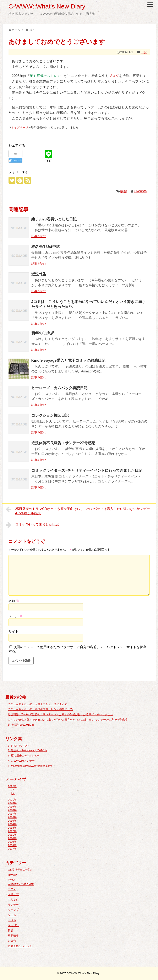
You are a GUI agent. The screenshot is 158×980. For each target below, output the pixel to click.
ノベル (12, 920)
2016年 (12, 817)
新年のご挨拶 (43, 333)
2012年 (12, 831)
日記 (144, 52)
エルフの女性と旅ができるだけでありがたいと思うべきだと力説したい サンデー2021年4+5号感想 (67, 720)
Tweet (11, 880)
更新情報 (13, 936)
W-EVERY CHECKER (21, 884)
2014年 (12, 824)
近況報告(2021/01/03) (21, 725)
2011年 (12, 835)
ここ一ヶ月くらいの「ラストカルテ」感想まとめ (38, 704)
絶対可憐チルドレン (20, 946)
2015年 (12, 821)
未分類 (12, 941)
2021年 (12, 800)
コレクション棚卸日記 (50, 415)
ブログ (114, 76)
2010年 (12, 838)
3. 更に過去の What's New (24, 756)
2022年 (12, 786)
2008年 (12, 845)
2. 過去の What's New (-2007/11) (27, 750)
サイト (13, 631)
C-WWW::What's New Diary (47, 6)
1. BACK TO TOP (18, 746)
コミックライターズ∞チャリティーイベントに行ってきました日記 (87, 470)
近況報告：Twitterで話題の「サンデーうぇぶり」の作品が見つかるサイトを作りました (60, 714)
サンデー (13, 905)
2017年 (12, 814)
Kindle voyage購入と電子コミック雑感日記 (68, 360)
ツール (12, 915)
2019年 (12, 807)
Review (12, 875)
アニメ (12, 889)
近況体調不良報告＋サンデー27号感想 (63, 443)
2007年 (12, 849)
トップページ (20, 127)
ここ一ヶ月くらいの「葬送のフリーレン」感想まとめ (40, 709)
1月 (13, 793)
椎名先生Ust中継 (46, 247)
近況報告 (39, 274)
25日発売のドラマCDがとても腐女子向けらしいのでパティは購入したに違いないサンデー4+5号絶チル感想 (78, 510)
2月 (13, 790)
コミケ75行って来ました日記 (32, 525)
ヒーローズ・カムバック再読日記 (59, 388)
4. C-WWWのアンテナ (21, 761)
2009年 (12, 842)
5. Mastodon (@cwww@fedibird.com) (30, 766)
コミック (13, 899)
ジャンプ (13, 910)
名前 (14, 601)
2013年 (12, 828)
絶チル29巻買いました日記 (54, 219)
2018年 (12, 810)
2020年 (12, 803)
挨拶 (124, 191)
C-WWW (141, 191)
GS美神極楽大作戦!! (20, 870)
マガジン (13, 925)
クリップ (13, 894)
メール (16, 616)
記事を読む (39, 236)
